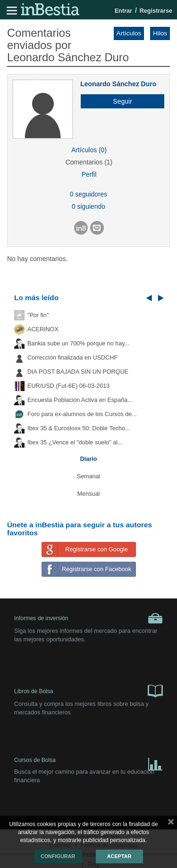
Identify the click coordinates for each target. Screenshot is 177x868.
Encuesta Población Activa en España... (80, 400)
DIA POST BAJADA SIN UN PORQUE (78, 372)
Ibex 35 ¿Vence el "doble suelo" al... (75, 442)
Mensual (89, 494)
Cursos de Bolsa (88, 762)
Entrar (123, 11)
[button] (119, 101)
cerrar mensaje (171, 824)
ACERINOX (43, 329)
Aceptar (119, 856)
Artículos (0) (89, 150)
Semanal (89, 476)
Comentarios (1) (89, 162)
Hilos (160, 33)
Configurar (58, 856)
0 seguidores (88, 194)
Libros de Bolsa (88, 690)
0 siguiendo (88, 206)
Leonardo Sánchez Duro (118, 84)
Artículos (129, 33)
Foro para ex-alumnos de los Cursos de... (82, 414)
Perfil (89, 174)
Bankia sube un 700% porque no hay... (78, 344)
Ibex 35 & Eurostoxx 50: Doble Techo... (79, 428)
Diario (89, 459)
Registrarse (156, 11)
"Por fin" (38, 315)
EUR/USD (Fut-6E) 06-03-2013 (68, 386)
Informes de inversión (88, 618)
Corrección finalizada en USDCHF (72, 358)
